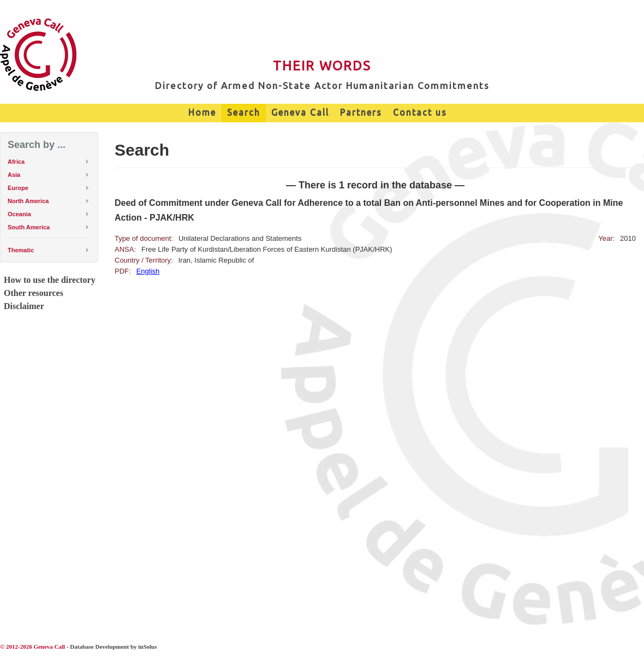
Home (202, 112)
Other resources (34, 293)
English (148, 271)
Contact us (420, 112)
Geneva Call (300, 112)
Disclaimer (24, 306)
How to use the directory (50, 280)
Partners (361, 112)
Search (244, 112)
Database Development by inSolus (113, 647)
